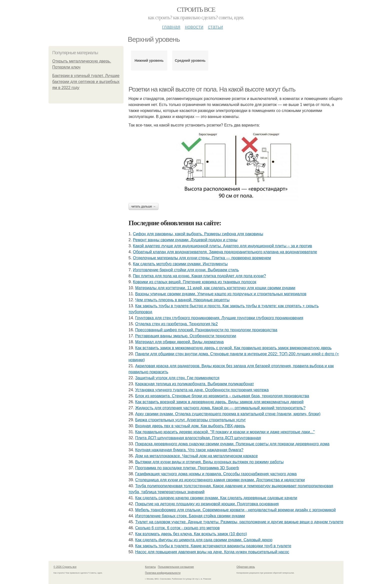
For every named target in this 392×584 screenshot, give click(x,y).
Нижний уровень (149, 60)
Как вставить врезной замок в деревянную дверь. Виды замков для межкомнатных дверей (219, 402)
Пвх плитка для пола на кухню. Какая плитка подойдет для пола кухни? (199, 276)
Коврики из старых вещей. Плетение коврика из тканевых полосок (195, 282)
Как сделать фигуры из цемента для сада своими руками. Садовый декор (204, 540)
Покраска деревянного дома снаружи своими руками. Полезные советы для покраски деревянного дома (232, 444)
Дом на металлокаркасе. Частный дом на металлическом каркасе (196, 456)
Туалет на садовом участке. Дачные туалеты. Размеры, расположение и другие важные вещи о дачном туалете (239, 522)
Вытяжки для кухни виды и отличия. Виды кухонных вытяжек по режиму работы (209, 462)
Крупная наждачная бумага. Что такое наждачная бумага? (189, 450)
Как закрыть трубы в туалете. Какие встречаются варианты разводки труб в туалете (213, 546)
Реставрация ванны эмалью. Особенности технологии (186, 336)
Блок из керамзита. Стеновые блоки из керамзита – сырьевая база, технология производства (222, 396)
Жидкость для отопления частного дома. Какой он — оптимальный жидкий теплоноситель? (220, 408)
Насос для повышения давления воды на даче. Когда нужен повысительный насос (212, 552)
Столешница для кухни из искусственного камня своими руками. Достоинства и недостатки (220, 480)
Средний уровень (190, 60)
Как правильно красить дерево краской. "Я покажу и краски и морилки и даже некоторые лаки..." (225, 432)
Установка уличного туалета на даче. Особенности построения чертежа (202, 390)
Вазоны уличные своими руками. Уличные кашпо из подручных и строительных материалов (221, 294)
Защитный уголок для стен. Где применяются (177, 378)
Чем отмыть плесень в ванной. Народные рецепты (182, 300)
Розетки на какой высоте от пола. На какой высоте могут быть (212, 89)
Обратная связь (246, 567)
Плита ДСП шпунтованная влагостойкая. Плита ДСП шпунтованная (198, 438)
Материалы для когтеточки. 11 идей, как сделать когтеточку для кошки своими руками (215, 288)
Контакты (150, 567)
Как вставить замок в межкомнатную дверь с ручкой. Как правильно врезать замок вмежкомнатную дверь (233, 348)
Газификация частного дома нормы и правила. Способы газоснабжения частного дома (216, 474)
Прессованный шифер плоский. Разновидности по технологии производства (206, 330)
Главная (171, 27)
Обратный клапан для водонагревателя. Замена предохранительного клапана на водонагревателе (225, 252)
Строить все (196, 10)
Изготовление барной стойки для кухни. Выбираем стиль (186, 270)
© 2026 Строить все (65, 567)
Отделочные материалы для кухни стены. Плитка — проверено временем (202, 258)
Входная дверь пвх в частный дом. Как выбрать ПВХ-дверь (190, 426)
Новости (194, 27)
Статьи (215, 27)
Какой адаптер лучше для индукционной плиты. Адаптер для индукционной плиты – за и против (223, 246)
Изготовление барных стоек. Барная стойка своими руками (190, 516)
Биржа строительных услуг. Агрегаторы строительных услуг (191, 420)
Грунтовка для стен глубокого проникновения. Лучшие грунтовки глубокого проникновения (219, 318)
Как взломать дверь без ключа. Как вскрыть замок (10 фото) (191, 534)
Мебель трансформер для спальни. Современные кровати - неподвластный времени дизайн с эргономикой (235, 510)
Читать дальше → (143, 206)
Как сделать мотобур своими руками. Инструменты (180, 264)
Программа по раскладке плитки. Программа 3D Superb (187, 468)
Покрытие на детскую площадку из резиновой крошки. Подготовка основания (207, 504)
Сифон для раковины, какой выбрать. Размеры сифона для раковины (198, 234)
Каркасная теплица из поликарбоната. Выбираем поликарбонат (195, 384)
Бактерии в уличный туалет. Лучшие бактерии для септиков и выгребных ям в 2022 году (86, 82)
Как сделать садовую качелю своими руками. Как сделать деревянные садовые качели (216, 498)
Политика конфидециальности (163, 573)
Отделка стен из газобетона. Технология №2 (176, 324)
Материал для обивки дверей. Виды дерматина (179, 342)
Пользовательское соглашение (176, 567)
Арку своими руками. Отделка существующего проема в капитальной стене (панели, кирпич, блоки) (228, 414)
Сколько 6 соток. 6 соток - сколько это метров (177, 528)
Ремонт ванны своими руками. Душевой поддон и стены (185, 240)
